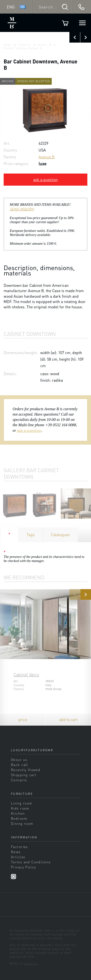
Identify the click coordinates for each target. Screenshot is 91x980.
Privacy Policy (24, 867)
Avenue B (44, 45)
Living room (22, 803)
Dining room (22, 823)
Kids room (20, 808)
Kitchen (18, 813)
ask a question (45, 179)
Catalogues (60, 535)
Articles (18, 857)
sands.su (31, 963)
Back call (20, 765)
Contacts (19, 780)
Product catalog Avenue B (23, 48)
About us (19, 760)
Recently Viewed (26, 770)
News (16, 852)
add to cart (68, 719)
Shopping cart (24, 775)
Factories (25, 45)
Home (8, 45)
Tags (31, 535)
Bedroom (19, 818)
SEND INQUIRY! (22, 209)
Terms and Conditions (31, 862)
